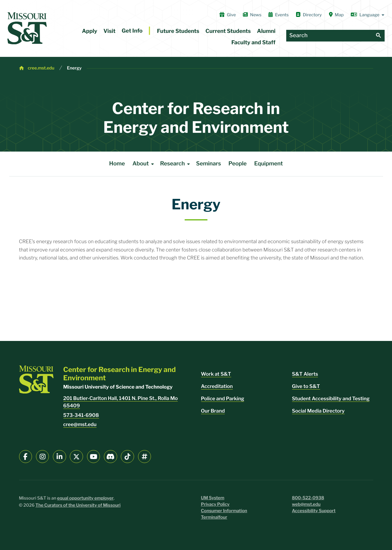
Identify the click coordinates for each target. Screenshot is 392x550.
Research (176, 164)
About (144, 164)
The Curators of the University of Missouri (78, 505)
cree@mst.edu (80, 424)
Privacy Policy (215, 504)
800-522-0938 (308, 498)
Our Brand (213, 411)
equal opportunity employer (85, 498)
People (238, 164)
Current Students (228, 31)
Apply (90, 31)
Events (279, 15)
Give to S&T (306, 386)
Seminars (209, 164)
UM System (213, 498)
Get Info (132, 31)
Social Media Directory (318, 411)
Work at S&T (216, 374)
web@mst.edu (306, 504)
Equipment (269, 164)
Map (336, 15)
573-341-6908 (81, 415)
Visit (109, 31)
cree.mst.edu (41, 68)
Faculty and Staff (253, 43)
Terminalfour (214, 517)
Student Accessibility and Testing (331, 399)
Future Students (178, 31)
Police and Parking (223, 399)
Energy (74, 68)
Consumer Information (224, 511)
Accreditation (217, 386)
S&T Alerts (305, 374)
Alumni (266, 31)
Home (117, 164)
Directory (309, 15)
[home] (27, 28)
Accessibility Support (314, 511)
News (252, 15)
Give (228, 15)
